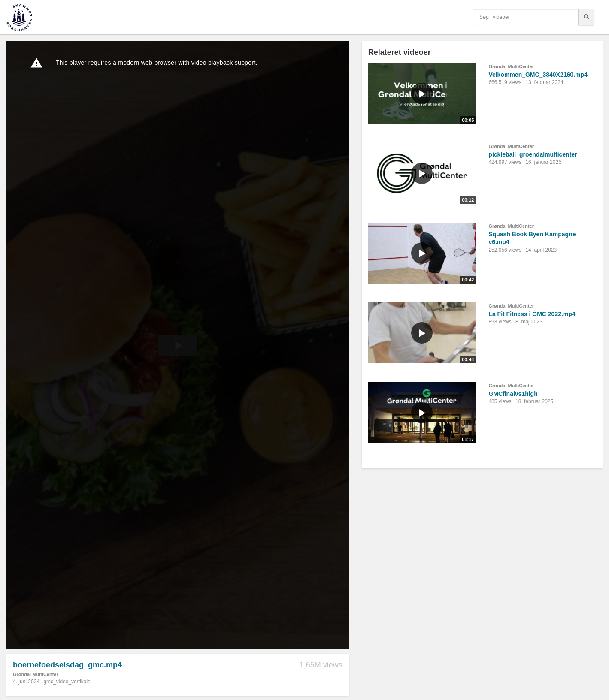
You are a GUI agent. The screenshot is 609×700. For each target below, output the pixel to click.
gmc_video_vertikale (67, 682)
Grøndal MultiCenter (36, 674)
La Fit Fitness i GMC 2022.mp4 (532, 314)
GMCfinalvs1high (513, 394)
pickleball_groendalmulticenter (533, 154)
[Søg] (586, 17)
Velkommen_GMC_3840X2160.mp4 (538, 75)
